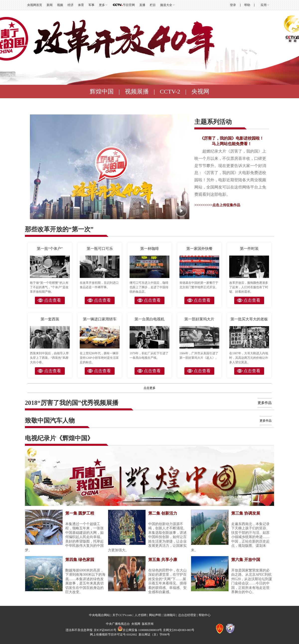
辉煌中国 (102, 92)
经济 (71, 5)
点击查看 (53, 300)
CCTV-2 (170, 92)
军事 (91, 5)
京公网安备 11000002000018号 (140, 630)
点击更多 (149, 388)
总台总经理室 (187, 615)
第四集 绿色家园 (80, 560)
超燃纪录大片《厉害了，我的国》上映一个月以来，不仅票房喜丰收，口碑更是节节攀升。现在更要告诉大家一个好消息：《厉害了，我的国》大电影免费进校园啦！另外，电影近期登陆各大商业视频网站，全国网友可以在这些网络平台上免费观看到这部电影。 (230, 173)
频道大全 (166, 5)
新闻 (50, 5)
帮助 (247, 5)
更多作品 (265, 403)
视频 (60, 5)
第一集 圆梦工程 (80, 513)
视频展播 (137, 92)
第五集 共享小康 (163, 560)
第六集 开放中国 (246, 560)
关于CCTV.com (122, 615)
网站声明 (155, 615)
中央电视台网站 (99, 615)
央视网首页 (35, 5)
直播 (142, 5)
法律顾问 (169, 615)
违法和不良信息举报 (79, 630)
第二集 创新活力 (163, 513)
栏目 (153, 5)
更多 (102, 5)
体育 (81, 5)
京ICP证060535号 (105, 630)
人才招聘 (141, 615)
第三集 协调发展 (246, 513)
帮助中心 (205, 615)
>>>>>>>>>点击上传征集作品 (217, 205)
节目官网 (129, 5)
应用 (264, 5)
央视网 (200, 92)
